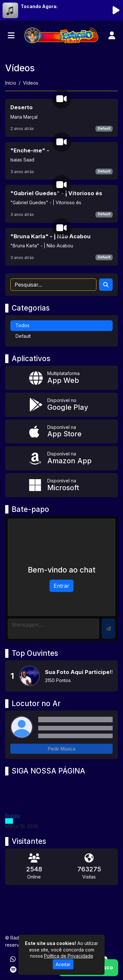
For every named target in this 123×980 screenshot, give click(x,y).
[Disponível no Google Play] (61, 405)
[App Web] (61, 378)
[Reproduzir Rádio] (116, 10)
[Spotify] (13, 970)
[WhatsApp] (13, 959)
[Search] (106, 285)
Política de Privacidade (69, 956)
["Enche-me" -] (61, 161)
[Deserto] (61, 118)
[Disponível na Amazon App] (61, 458)
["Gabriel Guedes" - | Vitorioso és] (61, 204)
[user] (112, 35)
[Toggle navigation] (11, 35)
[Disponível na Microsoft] (61, 485)
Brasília (13, 815)
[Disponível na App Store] (61, 432)
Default (104, 129)
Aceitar (63, 964)
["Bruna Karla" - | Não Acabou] (61, 247)
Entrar (61, 586)
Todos (22, 325)
